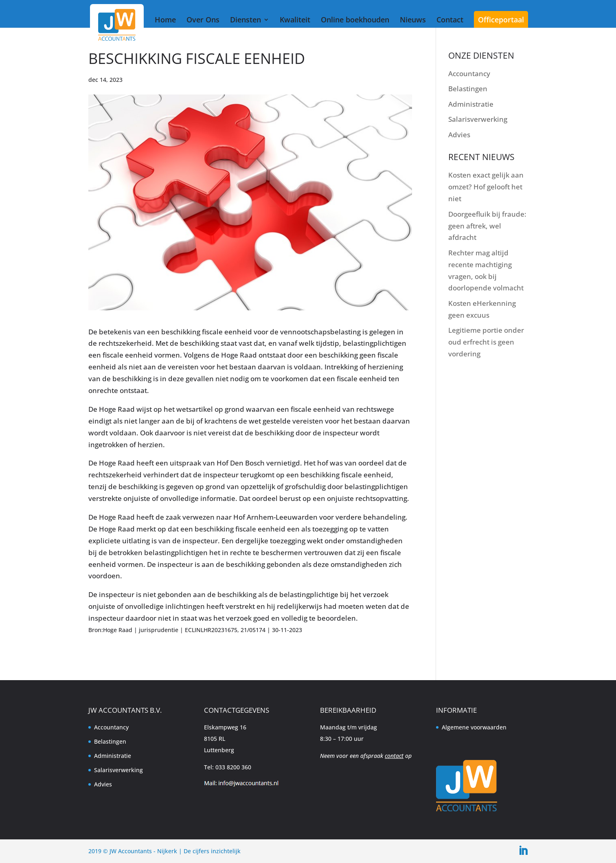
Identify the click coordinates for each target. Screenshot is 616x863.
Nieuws (413, 20)
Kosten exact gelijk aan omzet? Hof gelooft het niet (486, 187)
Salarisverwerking (478, 119)
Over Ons (203, 20)
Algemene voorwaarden (474, 727)
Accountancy (469, 74)
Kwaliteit (295, 20)
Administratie (471, 104)
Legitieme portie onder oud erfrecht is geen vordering (486, 342)
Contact (450, 20)
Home (165, 20)
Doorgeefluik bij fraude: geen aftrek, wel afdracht (487, 226)
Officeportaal (501, 20)
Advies (459, 135)
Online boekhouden (355, 20)
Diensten (246, 20)
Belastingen (468, 89)
